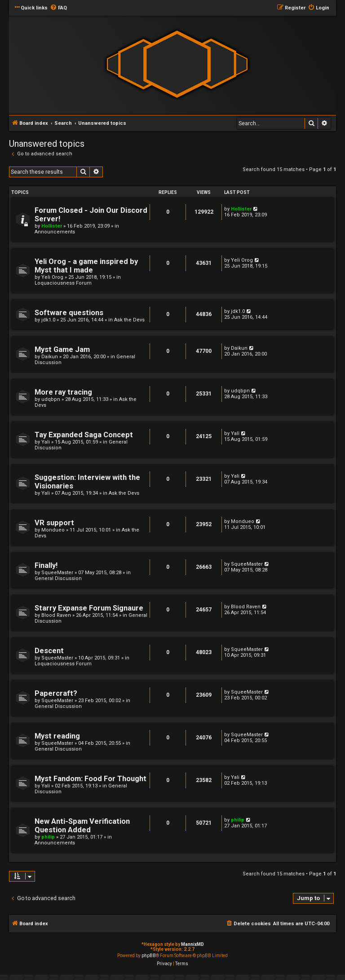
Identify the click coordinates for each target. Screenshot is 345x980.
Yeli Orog (52, 277)
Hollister (52, 226)
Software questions (69, 313)
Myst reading (57, 736)
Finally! (46, 565)
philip (48, 837)
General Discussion (58, 578)
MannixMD (192, 944)
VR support (54, 523)
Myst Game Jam (62, 349)
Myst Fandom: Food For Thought (91, 779)
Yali (46, 442)
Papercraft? (56, 693)
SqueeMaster (57, 573)
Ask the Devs (129, 320)
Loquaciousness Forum (63, 283)
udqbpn (51, 399)
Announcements (55, 232)
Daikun (50, 357)
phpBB (149, 956)
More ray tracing (63, 392)
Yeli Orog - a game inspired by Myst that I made (86, 266)
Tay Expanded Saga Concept (84, 435)
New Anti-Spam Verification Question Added (82, 826)
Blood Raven (56, 615)
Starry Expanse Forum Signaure (89, 608)
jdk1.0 (48, 320)
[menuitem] (58, 8)
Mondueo (53, 530)
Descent (49, 651)
